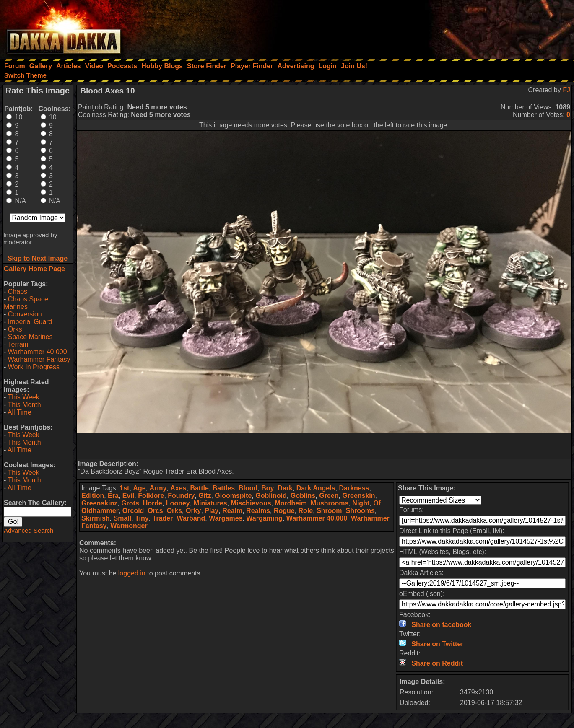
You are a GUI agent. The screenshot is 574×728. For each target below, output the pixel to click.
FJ (566, 90)
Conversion (25, 314)
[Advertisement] (461, 27)
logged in (132, 573)
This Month (24, 405)
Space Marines (30, 337)
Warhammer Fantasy (39, 359)
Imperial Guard (30, 322)
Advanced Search (29, 530)
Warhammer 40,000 (38, 352)
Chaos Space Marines (26, 303)
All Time (19, 412)
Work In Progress (34, 367)
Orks (15, 329)
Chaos (18, 291)
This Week (23, 397)
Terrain (18, 344)
